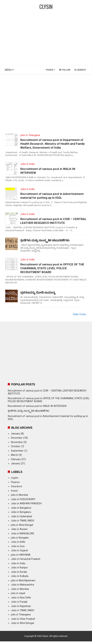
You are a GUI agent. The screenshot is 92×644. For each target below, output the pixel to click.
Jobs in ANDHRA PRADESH (26, 504)
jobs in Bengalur (20, 538)
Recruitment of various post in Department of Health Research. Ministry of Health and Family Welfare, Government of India (53, 144)
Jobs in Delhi (18, 542)
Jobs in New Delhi (21, 598)
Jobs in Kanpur (19, 568)
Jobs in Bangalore (21, 508)
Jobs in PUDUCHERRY (23, 499)
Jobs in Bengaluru (21, 512)
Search (80, 70)
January (15, 434)
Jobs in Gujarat (19, 550)
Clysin (45, 636)
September (17, 451)
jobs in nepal (18, 593)
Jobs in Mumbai (20, 589)
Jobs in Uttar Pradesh (23, 619)
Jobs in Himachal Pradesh (26, 559)
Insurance (16, 486)
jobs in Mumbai (19, 495)
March (14, 455)
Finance (15, 482)
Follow (65, 70)
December (17, 438)
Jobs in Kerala (19, 572)
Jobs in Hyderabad (21, 516)
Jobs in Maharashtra (22, 585)
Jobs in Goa (18, 546)
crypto (15, 478)
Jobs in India (27, 164)
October (16, 446)
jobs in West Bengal (22, 525)
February (16, 459)
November (17, 442)
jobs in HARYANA (21, 555)
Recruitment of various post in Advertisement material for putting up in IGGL (52, 196)
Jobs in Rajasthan (21, 606)
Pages (50, 70)
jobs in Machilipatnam (23, 581)
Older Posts (79, 314)
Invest (14, 491)
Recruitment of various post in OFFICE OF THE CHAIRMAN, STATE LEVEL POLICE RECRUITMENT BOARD (52, 268)
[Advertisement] (46, 39)
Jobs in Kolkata (20, 576)
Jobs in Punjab (19, 602)
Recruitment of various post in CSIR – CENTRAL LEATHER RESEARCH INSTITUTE (53, 221)
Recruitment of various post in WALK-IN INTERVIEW (48, 171)
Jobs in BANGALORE (23, 534)
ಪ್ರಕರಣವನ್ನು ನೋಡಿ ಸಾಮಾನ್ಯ (38, 292)
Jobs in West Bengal (22, 623)
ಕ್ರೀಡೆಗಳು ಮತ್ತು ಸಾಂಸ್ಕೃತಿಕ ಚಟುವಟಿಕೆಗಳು (45, 240)
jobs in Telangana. (30, 135)
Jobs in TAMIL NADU (23, 521)
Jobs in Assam (19, 529)
